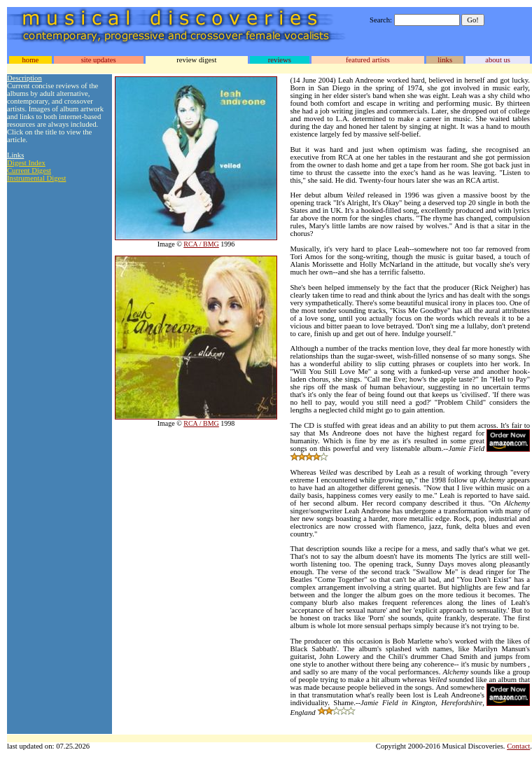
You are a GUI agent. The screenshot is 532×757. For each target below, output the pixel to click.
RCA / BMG (201, 244)
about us (498, 60)
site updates (99, 60)
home (30, 60)
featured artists (368, 60)
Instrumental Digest (36, 178)
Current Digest (29, 171)
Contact (518, 746)
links (445, 60)
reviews (280, 60)
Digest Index (26, 163)
